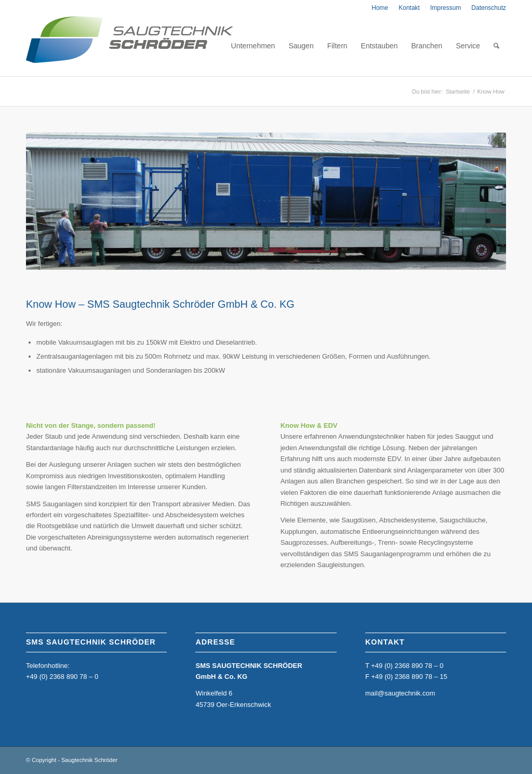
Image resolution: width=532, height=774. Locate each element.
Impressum (445, 8)
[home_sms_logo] (130, 46)
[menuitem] (380, 8)
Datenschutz (489, 8)
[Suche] (496, 46)
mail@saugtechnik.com (400, 693)
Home (380, 8)
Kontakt (409, 8)
